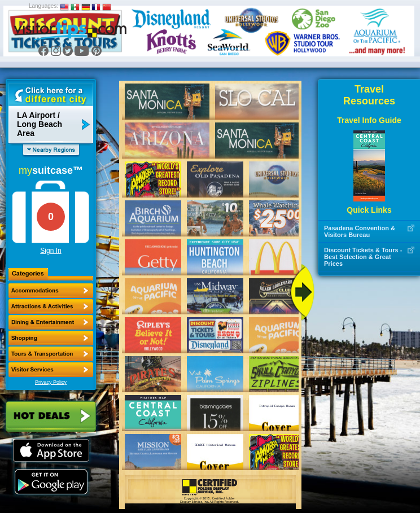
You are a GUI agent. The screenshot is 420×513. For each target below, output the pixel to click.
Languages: (43, 6)
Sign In (51, 251)
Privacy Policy (51, 382)
